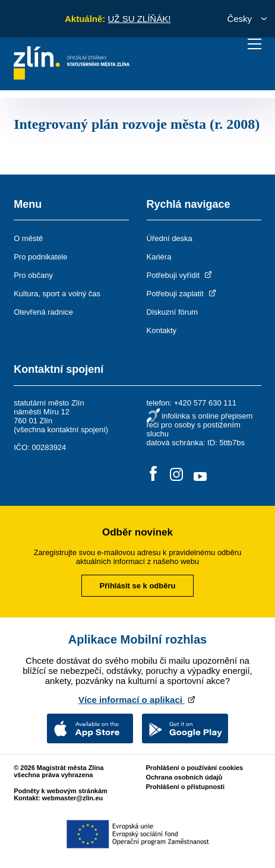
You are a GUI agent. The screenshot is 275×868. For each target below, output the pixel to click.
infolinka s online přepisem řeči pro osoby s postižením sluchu (200, 425)
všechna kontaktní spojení (61, 430)
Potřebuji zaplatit (182, 294)
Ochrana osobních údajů (184, 777)
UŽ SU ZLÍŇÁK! (139, 19)
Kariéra (159, 257)
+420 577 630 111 (205, 403)
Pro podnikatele (40, 257)
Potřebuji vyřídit (180, 275)
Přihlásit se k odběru (138, 586)
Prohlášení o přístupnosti (185, 787)
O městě (28, 238)
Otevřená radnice (43, 312)
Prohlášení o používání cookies (194, 768)
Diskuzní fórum (173, 312)
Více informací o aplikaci (137, 700)
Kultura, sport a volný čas (57, 294)
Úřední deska (170, 238)
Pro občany (33, 275)
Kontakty (162, 330)
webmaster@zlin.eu (72, 798)
